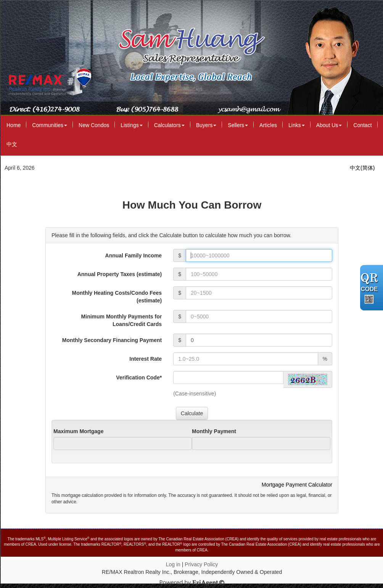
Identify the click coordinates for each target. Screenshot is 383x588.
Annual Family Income (134, 255)
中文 (12, 144)
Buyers (206, 125)
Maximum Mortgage (78, 431)
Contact (362, 125)
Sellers (238, 125)
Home (14, 125)
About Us (329, 125)
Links (297, 125)
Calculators (169, 125)
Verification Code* (139, 378)
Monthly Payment (214, 431)
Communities (50, 125)
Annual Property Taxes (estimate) (120, 274)
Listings (131, 125)
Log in (173, 564)
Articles (268, 125)
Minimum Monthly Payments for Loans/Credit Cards (122, 320)
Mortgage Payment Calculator (297, 485)
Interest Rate (146, 359)
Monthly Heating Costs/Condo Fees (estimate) (117, 297)
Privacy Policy (201, 564)
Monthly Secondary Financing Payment (112, 340)
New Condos (94, 125)
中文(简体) (362, 168)
